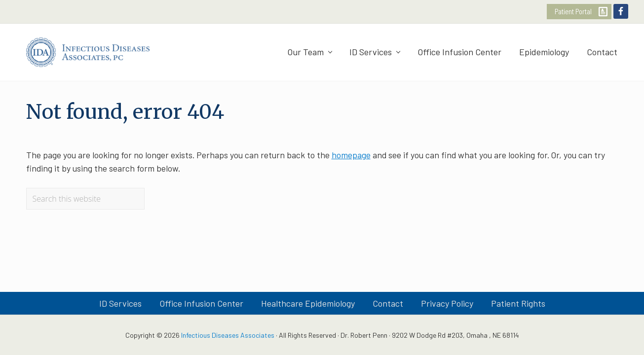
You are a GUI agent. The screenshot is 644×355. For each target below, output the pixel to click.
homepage (351, 155)
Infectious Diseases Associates (228, 335)
